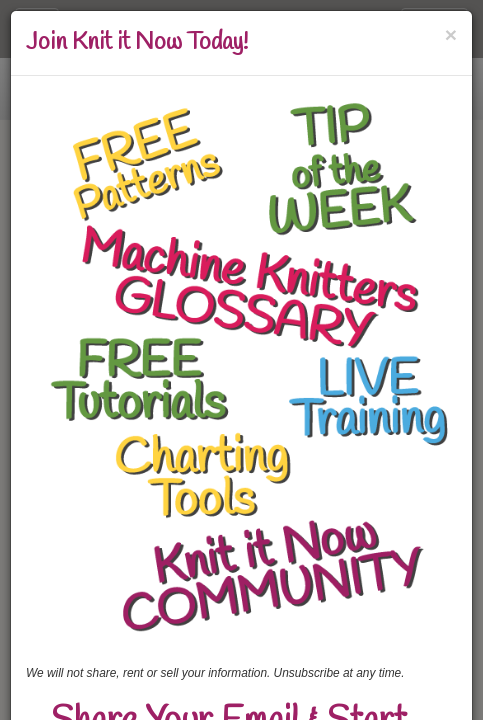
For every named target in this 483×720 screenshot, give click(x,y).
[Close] (451, 34)
